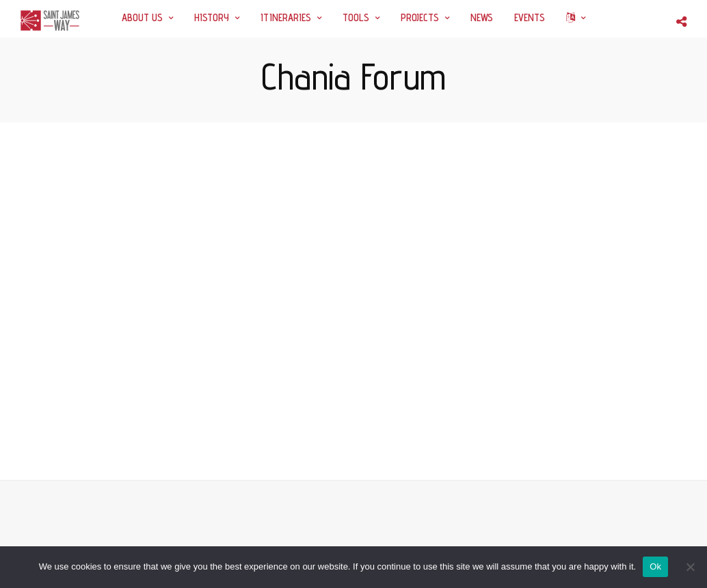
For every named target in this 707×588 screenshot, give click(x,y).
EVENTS (530, 17)
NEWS (482, 17)
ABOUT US (142, 17)
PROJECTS (420, 17)
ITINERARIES (286, 17)
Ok (655, 566)
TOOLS (356, 17)
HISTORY (212, 17)
